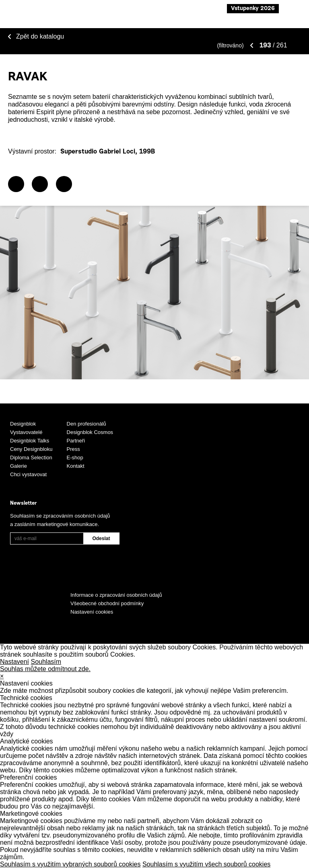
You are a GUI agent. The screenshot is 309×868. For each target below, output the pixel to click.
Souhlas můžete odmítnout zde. (45, 669)
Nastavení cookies (92, 612)
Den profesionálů (87, 424)
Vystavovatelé (26, 432)
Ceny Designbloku (31, 449)
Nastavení (14, 662)
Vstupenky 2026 (253, 9)
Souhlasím (46, 662)
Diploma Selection (31, 458)
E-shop (75, 458)
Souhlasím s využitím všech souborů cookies (206, 864)
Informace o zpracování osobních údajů (116, 595)
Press (73, 449)
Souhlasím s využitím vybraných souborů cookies (70, 864)
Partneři (76, 441)
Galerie (19, 466)
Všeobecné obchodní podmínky (107, 603)
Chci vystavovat (28, 474)
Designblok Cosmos (90, 432)
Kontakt (76, 466)
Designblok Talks (30, 441)
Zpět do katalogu (40, 36)
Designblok (23, 424)
